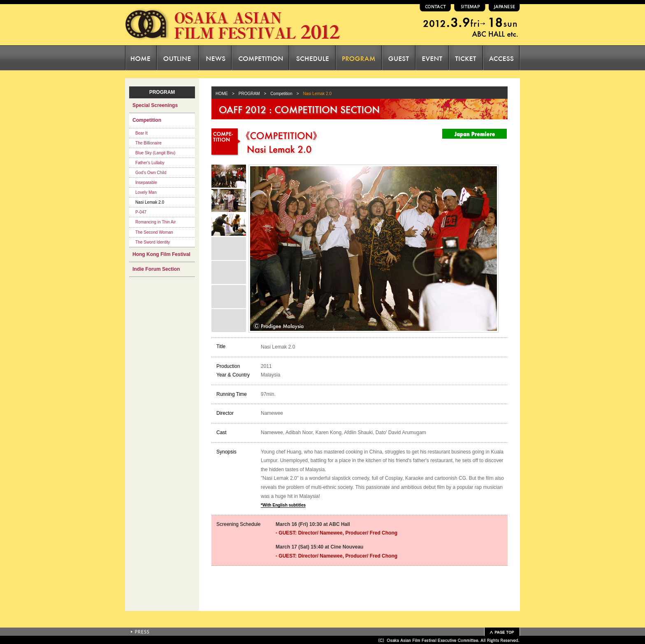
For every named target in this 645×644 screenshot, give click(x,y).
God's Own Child (151, 173)
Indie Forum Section (156, 269)
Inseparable (146, 183)
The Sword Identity (153, 242)
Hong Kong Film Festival (161, 254)
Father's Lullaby (150, 163)
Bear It (142, 133)
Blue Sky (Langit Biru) (155, 153)
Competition (281, 94)
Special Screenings (155, 105)
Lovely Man (146, 192)
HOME (220, 94)
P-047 (141, 212)
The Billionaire (148, 143)
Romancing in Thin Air (155, 222)
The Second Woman (154, 232)
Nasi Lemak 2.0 (150, 202)
